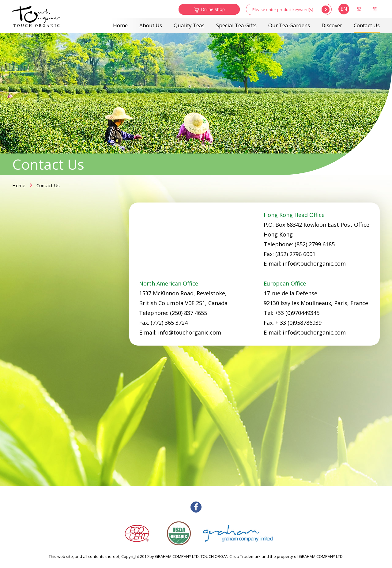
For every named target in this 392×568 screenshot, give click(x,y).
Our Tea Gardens (289, 25)
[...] (283, 9)
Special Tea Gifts (236, 25)
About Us (151, 25)
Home (120, 25)
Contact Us (367, 25)
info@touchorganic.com (314, 263)
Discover (332, 25)
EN (344, 9)
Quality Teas (189, 25)
